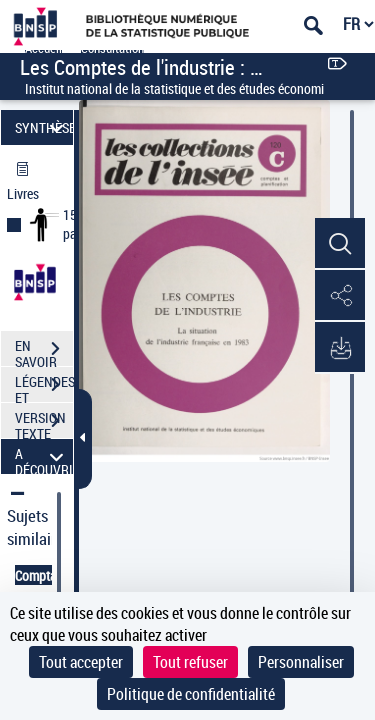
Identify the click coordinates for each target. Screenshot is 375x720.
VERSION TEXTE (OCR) (44, 423)
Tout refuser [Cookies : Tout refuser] (190, 662)
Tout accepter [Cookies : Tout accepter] (81, 662)
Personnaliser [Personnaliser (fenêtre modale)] (301, 662)
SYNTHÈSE (44, 127)
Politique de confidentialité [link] (191, 694)
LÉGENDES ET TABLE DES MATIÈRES (44, 387)
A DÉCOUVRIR (44, 456)
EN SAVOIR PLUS (44, 351)
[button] (340, 244)
